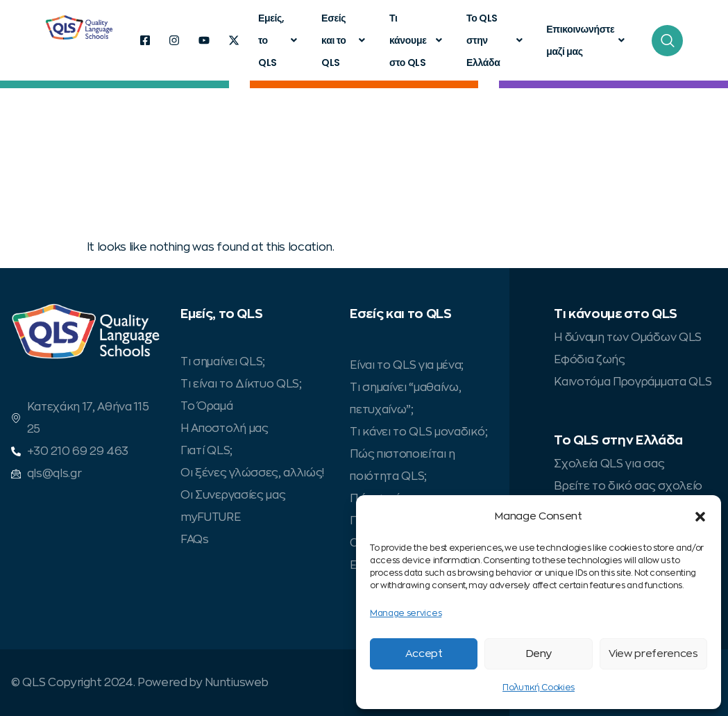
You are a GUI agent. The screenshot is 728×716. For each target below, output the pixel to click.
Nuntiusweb (236, 683)
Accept (424, 654)
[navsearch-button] (667, 41)
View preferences (653, 654)
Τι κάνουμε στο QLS (417, 40)
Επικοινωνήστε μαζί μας (587, 40)
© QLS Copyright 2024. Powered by (108, 683)
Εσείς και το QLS (345, 40)
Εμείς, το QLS (279, 40)
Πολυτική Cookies (539, 688)
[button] (700, 517)
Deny (539, 654)
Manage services (406, 613)
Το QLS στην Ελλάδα (496, 40)
